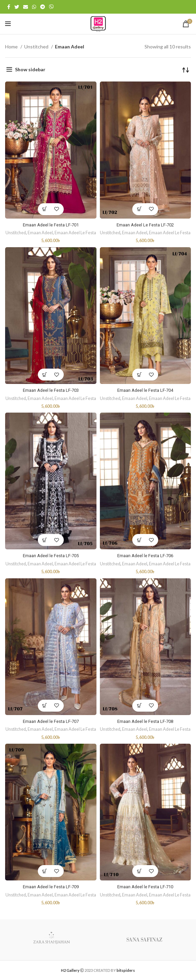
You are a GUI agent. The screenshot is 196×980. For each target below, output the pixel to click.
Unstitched (37, 47)
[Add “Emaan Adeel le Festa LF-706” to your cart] (139, 540)
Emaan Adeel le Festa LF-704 (145, 390)
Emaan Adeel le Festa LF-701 (51, 225)
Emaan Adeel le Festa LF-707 (51, 721)
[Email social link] (26, 7)
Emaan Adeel (40, 233)
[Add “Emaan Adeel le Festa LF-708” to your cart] (139, 706)
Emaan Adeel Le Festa (75, 233)
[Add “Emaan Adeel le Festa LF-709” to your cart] (45, 871)
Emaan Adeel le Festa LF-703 (51, 390)
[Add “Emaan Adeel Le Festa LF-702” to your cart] (139, 209)
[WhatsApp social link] (34, 7)
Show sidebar (30, 69)
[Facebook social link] (9, 7)
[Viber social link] (51, 7)
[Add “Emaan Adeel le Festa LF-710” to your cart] (139, 871)
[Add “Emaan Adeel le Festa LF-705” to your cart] (45, 540)
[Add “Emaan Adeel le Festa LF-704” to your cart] (139, 375)
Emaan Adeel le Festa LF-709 (51, 887)
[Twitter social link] (17, 7)
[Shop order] (186, 70)
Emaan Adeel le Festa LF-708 (145, 721)
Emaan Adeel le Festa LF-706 (145, 556)
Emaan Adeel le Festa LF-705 (51, 556)
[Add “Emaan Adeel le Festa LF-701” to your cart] (45, 209)
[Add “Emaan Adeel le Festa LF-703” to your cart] (45, 375)
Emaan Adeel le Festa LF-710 (145, 887)
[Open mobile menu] (8, 24)
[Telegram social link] (43, 7)
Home (12, 47)
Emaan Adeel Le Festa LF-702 (145, 225)
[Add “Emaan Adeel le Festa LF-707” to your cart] (45, 706)
